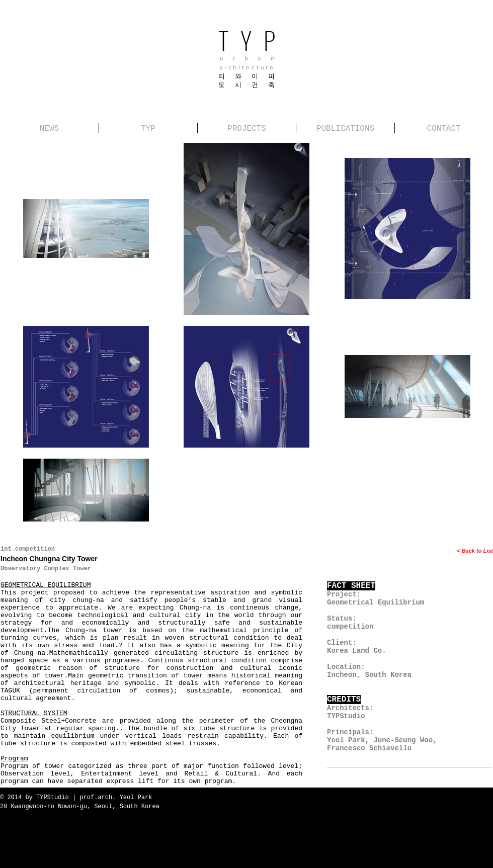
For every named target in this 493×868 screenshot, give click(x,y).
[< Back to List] (447, 551)
